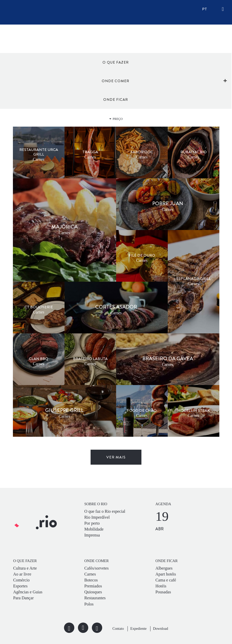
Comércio (21, 580)
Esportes (20, 586)
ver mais (116, 457)
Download (161, 629)
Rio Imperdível (97, 517)
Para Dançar (23, 598)
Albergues (164, 568)
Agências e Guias (28, 592)
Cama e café (166, 580)
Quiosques (93, 592)
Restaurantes (95, 598)
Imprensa (92, 535)
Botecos (91, 580)
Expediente (138, 629)
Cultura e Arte (25, 568)
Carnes (90, 574)
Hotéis (161, 586)
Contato (118, 629)
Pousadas (163, 592)
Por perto (92, 523)
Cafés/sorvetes (97, 568)
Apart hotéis (166, 574)
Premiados (93, 586)
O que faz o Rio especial (105, 511)
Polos (89, 604)
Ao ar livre (22, 574)
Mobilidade (94, 529)
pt (205, 9)
